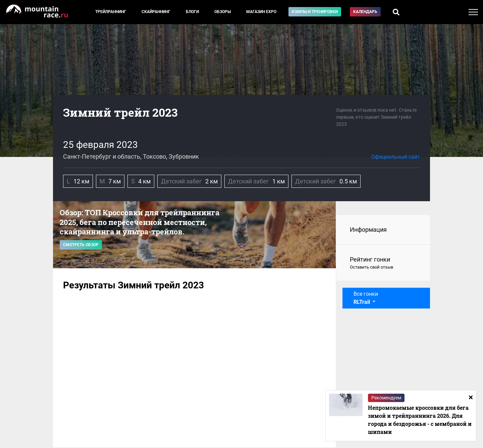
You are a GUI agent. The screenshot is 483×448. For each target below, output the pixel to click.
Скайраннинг (156, 12)
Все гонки (366, 298)
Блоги (192, 12)
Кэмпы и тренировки (315, 12)
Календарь (365, 12)
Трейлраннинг (111, 12)
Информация (368, 230)
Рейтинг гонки (383, 263)
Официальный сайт (396, 157)
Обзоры (223, 12)
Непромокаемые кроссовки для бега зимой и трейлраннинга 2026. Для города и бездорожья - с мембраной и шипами (420, 420)
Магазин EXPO (261, 12)
